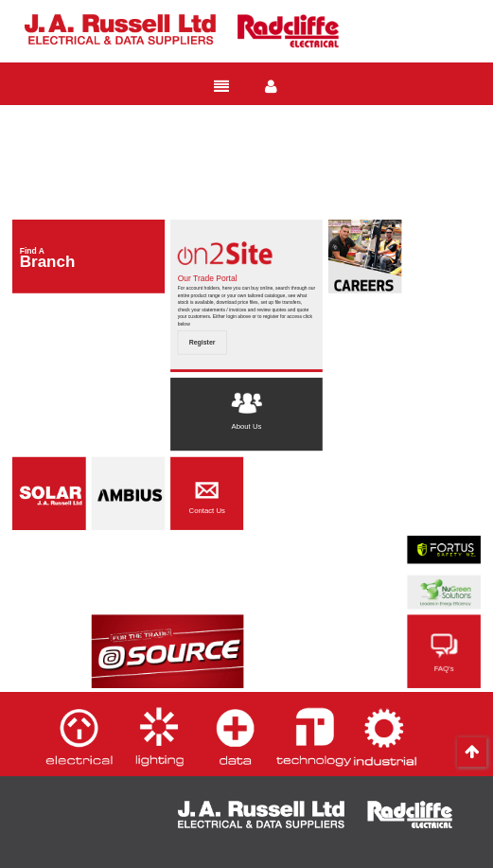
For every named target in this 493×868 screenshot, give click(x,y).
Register (202, 343)
